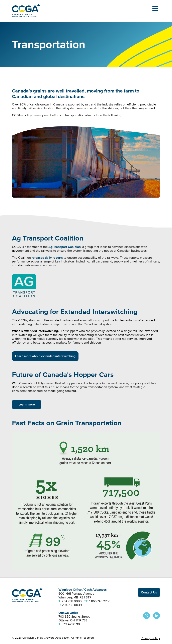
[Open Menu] (155, 8)
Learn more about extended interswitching (45, 356)
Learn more (27, 404)
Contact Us (149, 592)
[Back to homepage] (26, 16)
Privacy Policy (150, 638)
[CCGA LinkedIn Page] (157, 616)
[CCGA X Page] (147, 616)
